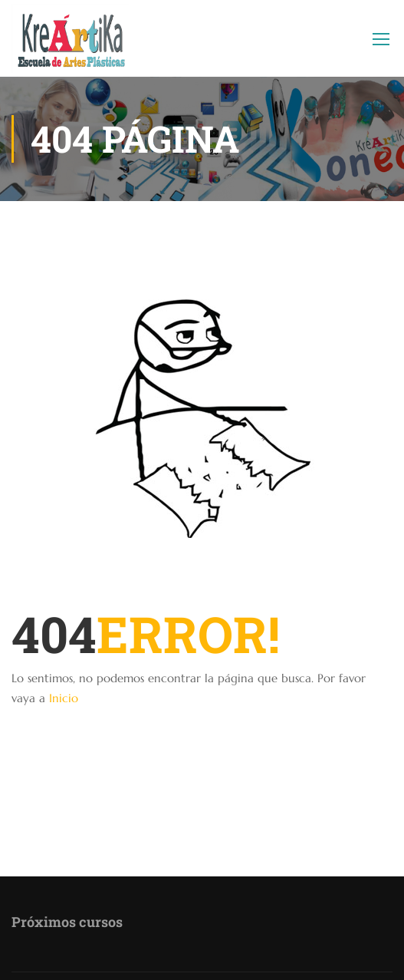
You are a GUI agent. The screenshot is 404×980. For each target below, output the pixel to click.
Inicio (64, 698)
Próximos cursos (67, 922)
